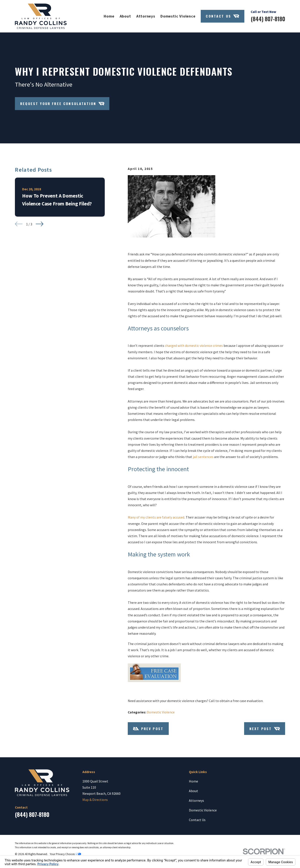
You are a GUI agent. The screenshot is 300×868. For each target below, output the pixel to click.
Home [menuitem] (109, 16)
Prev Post (148, 729)
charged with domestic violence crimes (194, 346)
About (193, 791)
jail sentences (203, 457)
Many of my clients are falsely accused (156, 517)
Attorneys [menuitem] (146, 16)
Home (193, 781)
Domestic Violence (161, 712)
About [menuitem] (125, 16)
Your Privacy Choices (65, 854)
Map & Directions (95, 800)
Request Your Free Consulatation (62, 104)
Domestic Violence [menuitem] (178, 16)
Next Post (265, 729)
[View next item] (40, 224)
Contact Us (222, 16)
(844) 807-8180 (268, 19)
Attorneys (196, 800)
